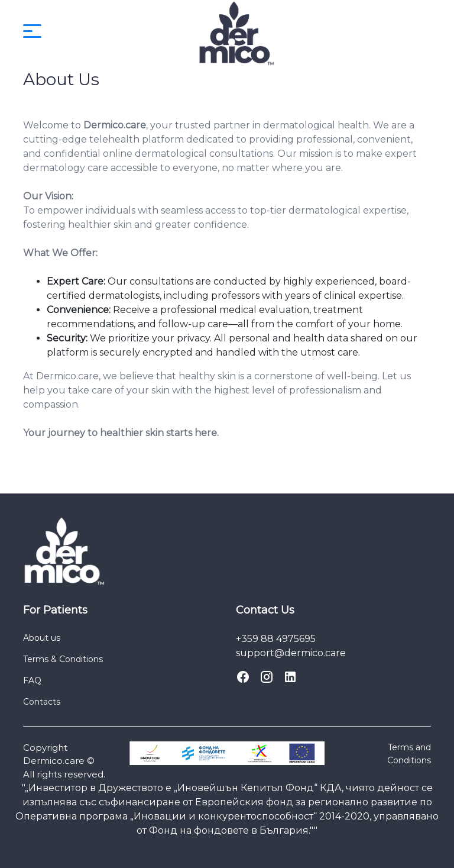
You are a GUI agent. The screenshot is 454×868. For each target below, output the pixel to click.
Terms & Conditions (63, 659)
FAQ (32, 680)
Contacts (42, 702)
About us (42, 638)
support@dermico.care (291, 653)
